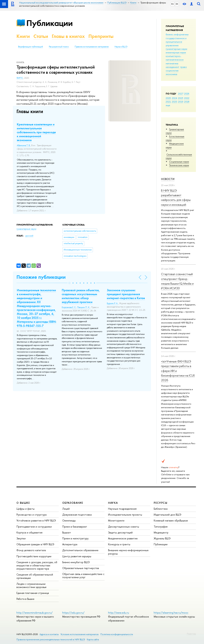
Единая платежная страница (33, 593)
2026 (187, 94)
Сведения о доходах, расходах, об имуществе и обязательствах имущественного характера (37, 565)
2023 (181, 98)
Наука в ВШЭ (121, 47)
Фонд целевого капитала (31, 550)
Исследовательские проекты (125, 515)
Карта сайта (93, 639)
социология (172, 70)
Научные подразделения (122, 509)
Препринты (101, 36)
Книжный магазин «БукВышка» (171, 520)
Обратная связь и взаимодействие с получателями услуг (83, 576)
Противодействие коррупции (34, 556)
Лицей (66, 509)
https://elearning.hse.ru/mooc (171, 613)
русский (29, 236)
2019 (181, 102)
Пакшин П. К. (84, 307)
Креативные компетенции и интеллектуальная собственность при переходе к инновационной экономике (36, 132)
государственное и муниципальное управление (176, 42)
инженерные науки (176, 52)
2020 (174, 102)
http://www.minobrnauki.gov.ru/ (35, 613)
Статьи (41, 36)
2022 (187, 98)
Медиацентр (161, 532)
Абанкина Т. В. (24, 145)
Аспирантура (70, 544)
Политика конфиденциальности (117, 634)
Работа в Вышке (25, 599)
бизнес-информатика (177, 34)
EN (177, 4)
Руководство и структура (31, 515)
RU (173, 4)
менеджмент (173, 67)
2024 (174, 98)
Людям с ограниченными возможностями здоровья (31, 585)
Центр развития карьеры (77, 556)
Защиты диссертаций (120, 532)
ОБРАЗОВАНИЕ (73, 503)
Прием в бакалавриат (75, 527)
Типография (161, 527)
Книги (23, 36)
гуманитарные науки (176, 49)
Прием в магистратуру (75, 538)
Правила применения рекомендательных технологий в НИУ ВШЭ (51, 639)
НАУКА (113, 503)
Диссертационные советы (124, 527)
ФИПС (20, 78)
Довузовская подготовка (77, 515)
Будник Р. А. (112, 303)
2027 (181, 94)
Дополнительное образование (80, 550)
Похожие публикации (41, 277)
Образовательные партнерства (81, 568)
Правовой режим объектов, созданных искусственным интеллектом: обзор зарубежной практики (81, 296)
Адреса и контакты (49, 634)
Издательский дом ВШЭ (167, 515)
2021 (168, 102)
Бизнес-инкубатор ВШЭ (76, 562)
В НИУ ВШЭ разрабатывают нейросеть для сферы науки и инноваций (176, 197)
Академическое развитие (123, 538)
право (184, 67)
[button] (69, 283)
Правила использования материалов (92, 47)
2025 (168, 98)
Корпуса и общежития (29, 532)
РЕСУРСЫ (161, 503)
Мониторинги (116, 520)
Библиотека (161, 509)
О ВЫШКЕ (23, 503)
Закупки (21, 538)
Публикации (49, 23)
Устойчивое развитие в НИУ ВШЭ (36, 520)
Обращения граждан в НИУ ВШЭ (35, 544)
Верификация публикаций (31, 47)
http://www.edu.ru (119, 613)
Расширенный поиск (59, 47)
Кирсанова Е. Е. (69, 307)
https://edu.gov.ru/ (73, 613)
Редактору (191, 634)
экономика (171, 74)
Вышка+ (67, 532)
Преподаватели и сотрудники (34, 527)
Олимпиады (69, 520)
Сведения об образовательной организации (35, 576)
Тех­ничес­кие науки (179, 165)
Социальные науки (179, 162)
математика (172, 63)
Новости (168, 179)
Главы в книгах (68, 36)
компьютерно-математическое (175, 58)
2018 (187, 102)
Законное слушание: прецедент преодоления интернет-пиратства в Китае (126, 294)
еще (168, 105)
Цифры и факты (25, 509)
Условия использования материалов (80, 634)
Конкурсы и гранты (119, 544)
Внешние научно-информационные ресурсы (128, 552)
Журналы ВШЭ (162, 538)
